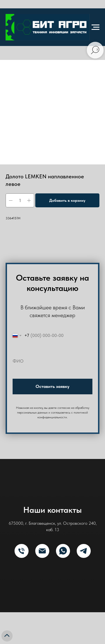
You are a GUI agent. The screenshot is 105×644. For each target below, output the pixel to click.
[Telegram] (84, 551)
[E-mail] (42, 551)
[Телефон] (22, 551)
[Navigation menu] (95, 27)
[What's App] (63, 551)
